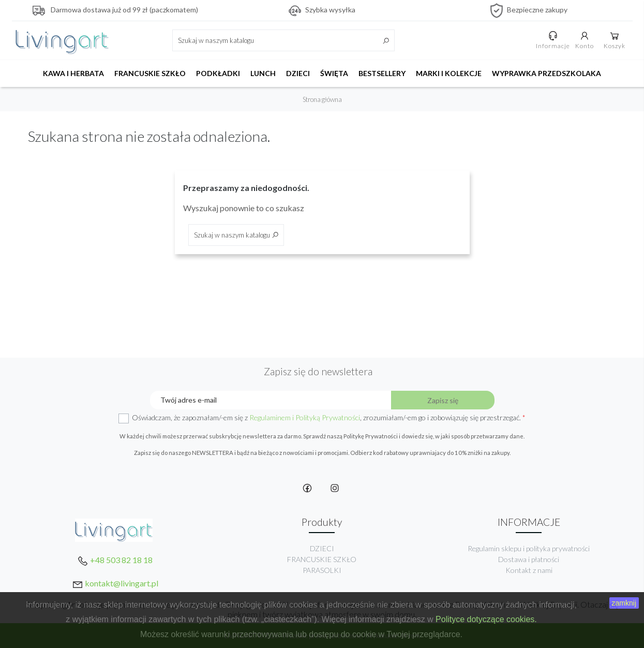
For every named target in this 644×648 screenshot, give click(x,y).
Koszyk (615, 40)
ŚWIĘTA (334, 73)
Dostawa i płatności (529, 559)
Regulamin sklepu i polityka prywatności (529, 548)
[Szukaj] (283, 40)
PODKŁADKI (218, 73)
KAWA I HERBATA (73, 73)
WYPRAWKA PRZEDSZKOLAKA (546, 73)
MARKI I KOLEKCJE (449, 73)
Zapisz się (443, 400)
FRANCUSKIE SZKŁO (150, 73)
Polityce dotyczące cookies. (486, 619)
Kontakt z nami (529, 570)
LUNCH (263, 73)
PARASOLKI (322, 570)
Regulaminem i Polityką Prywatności (305, 417)
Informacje (553, 40)
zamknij (624, 603)
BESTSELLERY (382, 73)
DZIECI (298, 73)
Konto (585, 40)
